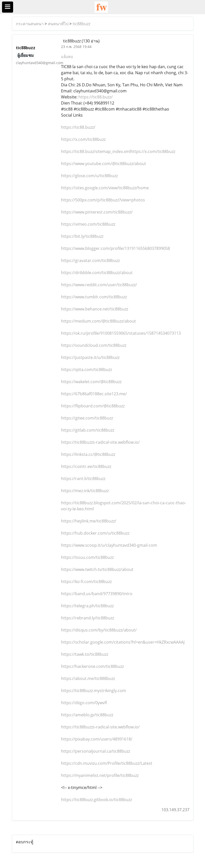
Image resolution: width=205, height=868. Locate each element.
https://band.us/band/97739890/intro (97, 594)
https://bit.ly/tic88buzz (82, 236)
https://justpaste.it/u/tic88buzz (90, 357)
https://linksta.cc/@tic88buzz (88, 454)
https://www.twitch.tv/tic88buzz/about (97, 569)
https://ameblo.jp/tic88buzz (87, 715)
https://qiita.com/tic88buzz (86, 370)
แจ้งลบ (67, 57)
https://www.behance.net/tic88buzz (95, 309)
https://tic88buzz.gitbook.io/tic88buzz (96, 800)
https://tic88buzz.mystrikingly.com (94, 691)
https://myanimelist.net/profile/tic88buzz (100, 775)
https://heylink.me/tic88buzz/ (89, 521)
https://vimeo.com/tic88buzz (88, 224)
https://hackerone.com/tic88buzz (92, 666)
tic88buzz (81, 24)
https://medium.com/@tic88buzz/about (98, 321)
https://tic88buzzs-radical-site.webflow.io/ (100, 442)
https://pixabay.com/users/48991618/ (97, 739)
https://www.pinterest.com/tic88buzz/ (97, 212)
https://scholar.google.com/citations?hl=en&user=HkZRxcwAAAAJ (123, 642)
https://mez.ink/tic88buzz (85, 491)
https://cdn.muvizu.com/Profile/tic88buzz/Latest (107, 763)
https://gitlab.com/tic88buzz (88, 430)
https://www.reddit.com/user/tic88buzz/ (99, 285)
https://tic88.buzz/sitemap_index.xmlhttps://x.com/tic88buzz (118, 151)
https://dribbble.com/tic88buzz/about (97, 273)
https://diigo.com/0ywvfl (84, 703)
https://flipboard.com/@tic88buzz (93, 406)
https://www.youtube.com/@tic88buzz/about (104, 164)
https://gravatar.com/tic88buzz (90, 260)
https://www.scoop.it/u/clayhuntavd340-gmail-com (109, 545)
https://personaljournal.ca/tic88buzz (96, 751)
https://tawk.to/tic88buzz (85, 654)
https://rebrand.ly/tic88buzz (87, 618)
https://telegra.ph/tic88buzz (87, 606)
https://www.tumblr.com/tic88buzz (94, 297)
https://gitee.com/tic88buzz (87, 418)
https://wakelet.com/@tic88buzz (91, 382)
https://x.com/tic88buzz (83, 139)
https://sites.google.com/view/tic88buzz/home (105, 188)
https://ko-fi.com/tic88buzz (86, 582)
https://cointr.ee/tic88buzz (86, 466)
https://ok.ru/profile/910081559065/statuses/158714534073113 (121, 333)
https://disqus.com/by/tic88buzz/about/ (99, 630)
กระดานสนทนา (30, 24)
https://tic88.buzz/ (96, 97)
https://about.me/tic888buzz (88, 678)
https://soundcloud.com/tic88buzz (94, 345)
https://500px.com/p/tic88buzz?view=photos (103, 200)
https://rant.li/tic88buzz (83, 479)
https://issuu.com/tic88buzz (87, 557)
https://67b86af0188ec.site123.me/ (94, 394)
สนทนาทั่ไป (58, 24)
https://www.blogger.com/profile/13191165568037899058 (115, 248)
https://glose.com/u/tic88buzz (89, 176)
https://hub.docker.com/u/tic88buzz (95, 533)
